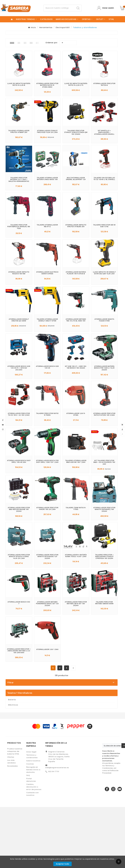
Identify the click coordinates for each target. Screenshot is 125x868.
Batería (12, 761)
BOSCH (63, 698)
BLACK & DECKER (63, 694)
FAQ (28, 836)
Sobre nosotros (33, 822)
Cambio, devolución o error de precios (34, 848)
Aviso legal (31, 813)
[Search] (78, 8)
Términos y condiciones (32, 817)
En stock (63, 739)
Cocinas (30, 825)
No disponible (63, 744)
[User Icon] (105, 8)
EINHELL (63, 711)
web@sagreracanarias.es (57, 829)
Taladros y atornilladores (20, 754)
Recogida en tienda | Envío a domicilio (33, 831)
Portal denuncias (31, 841)
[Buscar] (59, 8)
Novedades (13, 827)
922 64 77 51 (54, 833)
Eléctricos (13, 766)
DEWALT (63, 702)
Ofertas (11, 818)
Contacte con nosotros (33, 855)
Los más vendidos (12, 823)
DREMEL (63, 706)
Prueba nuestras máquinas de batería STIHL (15, 812)
